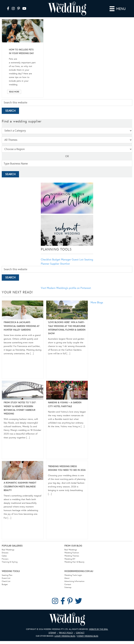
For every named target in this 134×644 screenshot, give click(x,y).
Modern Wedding (67, 619)
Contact (68, 584)
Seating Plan (7, 575)
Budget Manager (62, 260)
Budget (5, 584)
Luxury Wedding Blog (65, 636)
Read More (14, 92)
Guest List (78, 260)
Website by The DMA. (99, 629)
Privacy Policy (66, 633)
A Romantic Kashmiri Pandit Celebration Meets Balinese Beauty (20, 486)
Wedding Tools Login (73, 575)
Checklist (46, 260)
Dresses (5, 553)
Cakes (4, 556)
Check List (6, 581)
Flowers (5, 559)
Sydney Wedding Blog (88, 636)
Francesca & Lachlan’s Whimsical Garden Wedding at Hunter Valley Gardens (22, 326)
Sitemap (68, 587)
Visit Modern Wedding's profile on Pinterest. (66, 288)
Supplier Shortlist (60, 264)
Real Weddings (8, 550)
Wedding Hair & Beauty (74, 562)
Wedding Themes (72, 556)
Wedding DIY (70, 559)
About (67, 578)
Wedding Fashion (72, 553)
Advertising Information (74, 581)
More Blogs (97, 302)
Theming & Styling (10, 562)
